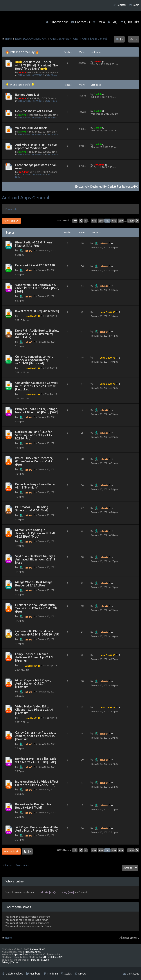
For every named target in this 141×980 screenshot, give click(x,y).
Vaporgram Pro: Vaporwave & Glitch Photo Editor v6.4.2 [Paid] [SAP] (37, 288)
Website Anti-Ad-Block (31, 128)
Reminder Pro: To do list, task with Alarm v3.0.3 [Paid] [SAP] (36, 760)
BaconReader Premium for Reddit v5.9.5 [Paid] (33, 806)
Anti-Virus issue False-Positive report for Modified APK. (36, 146)
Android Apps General (26, 198)
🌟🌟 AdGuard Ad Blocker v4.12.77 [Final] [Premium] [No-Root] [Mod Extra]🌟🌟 (37, 65)
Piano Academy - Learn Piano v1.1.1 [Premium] (35, 486)
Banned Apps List (27, 95)
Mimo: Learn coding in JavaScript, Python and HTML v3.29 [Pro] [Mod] (35, 533)
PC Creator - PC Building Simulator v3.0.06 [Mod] (32, 509)
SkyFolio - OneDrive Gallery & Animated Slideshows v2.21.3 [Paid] (35, 559)
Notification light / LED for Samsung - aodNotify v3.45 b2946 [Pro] (34, 435)
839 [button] (121, 221)
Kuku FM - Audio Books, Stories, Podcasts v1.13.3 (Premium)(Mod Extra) (37, 334)
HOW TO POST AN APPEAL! (34, 111)
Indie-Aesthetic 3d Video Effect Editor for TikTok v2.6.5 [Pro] (37, 783)
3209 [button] (131, 221)
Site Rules (51, 101)
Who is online (15, 881)
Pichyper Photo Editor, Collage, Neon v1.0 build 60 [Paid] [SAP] (37, 411)
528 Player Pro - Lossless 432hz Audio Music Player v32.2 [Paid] (37, 829)
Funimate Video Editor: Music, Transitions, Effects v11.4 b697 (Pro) (36, 608)
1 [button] (85, 221)
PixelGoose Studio (40, 960)
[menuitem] (134, 5)
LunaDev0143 (32, 316)
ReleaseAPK (130, 187)
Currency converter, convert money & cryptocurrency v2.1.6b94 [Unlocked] (34, 360)
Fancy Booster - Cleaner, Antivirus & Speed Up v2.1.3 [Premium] (34, 657)
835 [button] (94, 221)
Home (7, 938)
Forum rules (12, 209)
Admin (22, 72)
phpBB (19, 954)
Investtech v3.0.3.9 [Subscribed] (37, 311)
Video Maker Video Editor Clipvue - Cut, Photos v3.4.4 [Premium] (34, 710)
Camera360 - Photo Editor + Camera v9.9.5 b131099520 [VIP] (37, 633)
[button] (75, 221)
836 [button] (101, 221)
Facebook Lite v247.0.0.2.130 (35, 265)
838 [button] (114, 221)
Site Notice (52, 134)
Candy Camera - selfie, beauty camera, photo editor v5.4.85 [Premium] (36, 736)
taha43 (28, 251)
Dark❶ (98, 94)
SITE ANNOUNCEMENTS (31, 75)
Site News (52, 75)
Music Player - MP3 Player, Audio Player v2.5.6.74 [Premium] (33, 683)
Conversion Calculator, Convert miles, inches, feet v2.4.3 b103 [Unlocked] (36, 386)
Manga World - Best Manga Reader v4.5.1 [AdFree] (34, 584)
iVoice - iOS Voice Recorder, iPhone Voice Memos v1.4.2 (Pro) (34, 461)
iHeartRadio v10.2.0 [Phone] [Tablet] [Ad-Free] (34, 244)
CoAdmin (24, 172)
